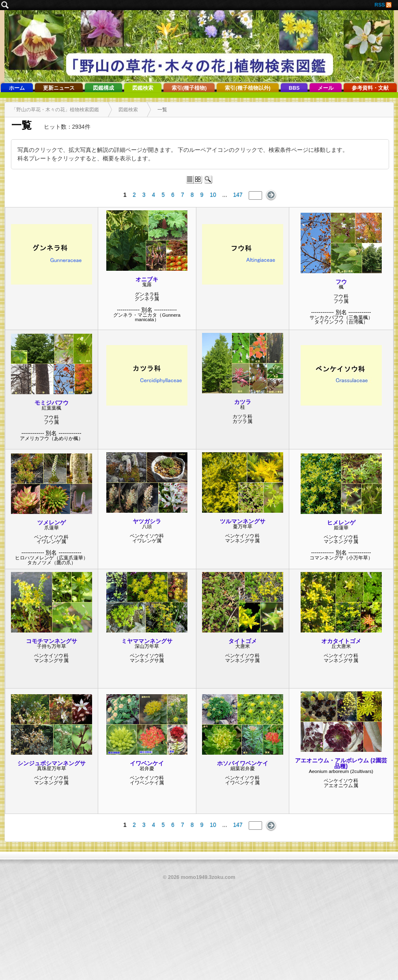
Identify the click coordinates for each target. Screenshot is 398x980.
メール (326, 88)
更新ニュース (59, 88)
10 (213, 195)
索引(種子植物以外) (247, 88)
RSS (380, 5)
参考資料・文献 (370, 88)
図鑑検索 (143, 88)
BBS (294, 88)
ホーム (17, 88)
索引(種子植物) (189, 88)
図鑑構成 (103, 88)
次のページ (271, 195)
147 (238, 195)
